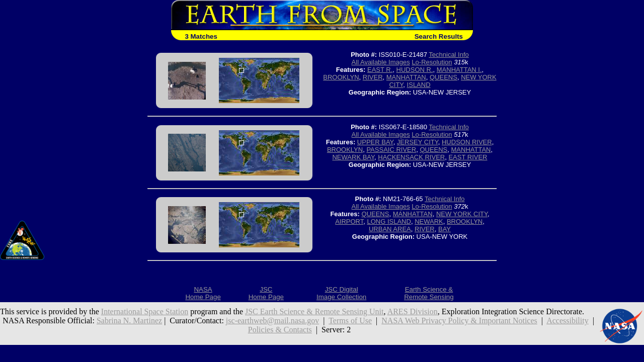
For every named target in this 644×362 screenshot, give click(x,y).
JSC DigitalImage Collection (341, 293)
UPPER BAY (375, 142)
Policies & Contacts (280, 330)
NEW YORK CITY (462, 214)
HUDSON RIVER (467, 142)
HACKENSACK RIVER (411, 157)
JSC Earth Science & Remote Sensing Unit (314, 311)
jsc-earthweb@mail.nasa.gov (272, 321)
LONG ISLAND (389, 221)
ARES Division (413, 311)
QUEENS (444, 77)
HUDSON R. (415, 70)
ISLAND (419, 85)
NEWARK (429, 221)
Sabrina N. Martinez (129, 321)
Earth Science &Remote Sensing (429, 293)
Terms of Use (350, 321)
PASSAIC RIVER (391, 150)
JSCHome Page (266, 293)
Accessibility (568, 321)
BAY (445, 229)
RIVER (373, 77)
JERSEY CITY (418, 142)
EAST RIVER (468, 157)
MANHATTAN (406, 77)
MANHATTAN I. (459, 70)
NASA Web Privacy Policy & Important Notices (459, 321)
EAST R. (380, 70)
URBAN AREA (390, 229)
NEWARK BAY (353, 157)
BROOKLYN (341, 77)
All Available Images (381, 62)
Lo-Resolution (432, 62)
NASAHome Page (203, 293)
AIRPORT (349, 221)
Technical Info (449, 55)
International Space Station (145, 311)
